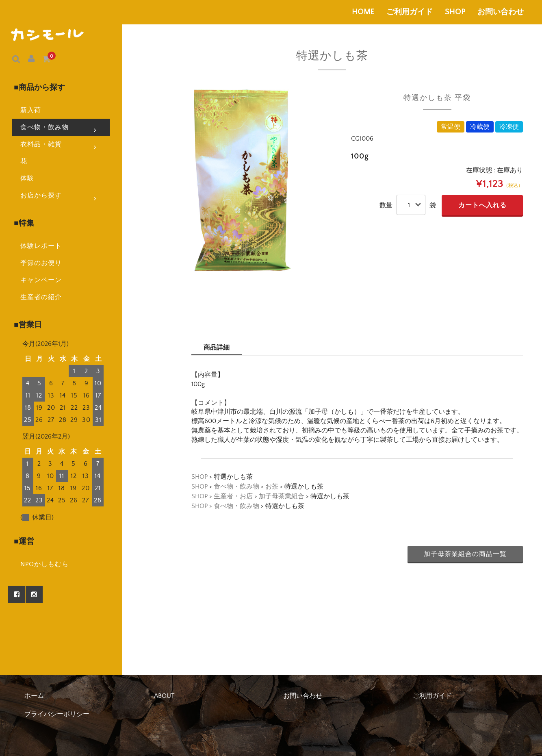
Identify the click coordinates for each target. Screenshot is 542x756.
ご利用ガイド (410, 12)
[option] (243, 180)
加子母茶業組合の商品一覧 (465, 554)
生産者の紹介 (29, 267)
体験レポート (29, 215)
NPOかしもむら (32, 504)
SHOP (455, 12)
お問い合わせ (501, 12)
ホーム (34, 696)
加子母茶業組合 (282, 496)
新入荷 (18, 93)
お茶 (272, 487)
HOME (363, 12)
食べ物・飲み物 (59, 110)
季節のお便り (29, 232)
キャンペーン (29, 250)
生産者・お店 (233, 496)
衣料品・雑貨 (59, 127)
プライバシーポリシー (57, 714)
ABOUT (164, 696)
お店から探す (59, 178)
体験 (15, 161)
